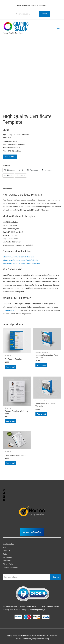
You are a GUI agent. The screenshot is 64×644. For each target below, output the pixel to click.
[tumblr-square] (4, 497)
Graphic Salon (8, 544)
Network (18, 639)
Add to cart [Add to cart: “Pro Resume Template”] (11, 367)
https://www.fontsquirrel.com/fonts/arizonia (20, 260)
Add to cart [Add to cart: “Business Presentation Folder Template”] (41, 365)
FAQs (5, 554)
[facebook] (4, 500)
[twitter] (4, 493)
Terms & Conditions (10, 567)
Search (44, 14)
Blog (4, 547)
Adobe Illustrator (11, 310)
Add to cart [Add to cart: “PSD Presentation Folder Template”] (41, 414)
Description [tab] (7, 189)
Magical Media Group (41, 639)
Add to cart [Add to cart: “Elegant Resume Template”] (11, 463)
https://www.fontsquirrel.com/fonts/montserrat (21, 263)
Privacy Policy (8, 564)
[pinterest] (4, 490)
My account (7, 557)
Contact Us (7, 561)
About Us (6, 551)
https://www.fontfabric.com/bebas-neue (19, 257)
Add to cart (10, 157)
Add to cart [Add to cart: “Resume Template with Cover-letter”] (11, 421)
